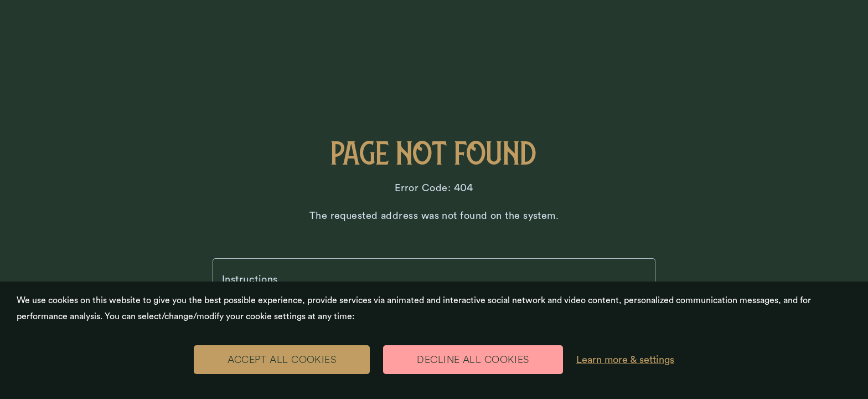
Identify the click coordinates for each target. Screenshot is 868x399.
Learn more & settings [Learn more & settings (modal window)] (625, 360)
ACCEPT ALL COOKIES (282, 360)
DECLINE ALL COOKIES (473, 360)
